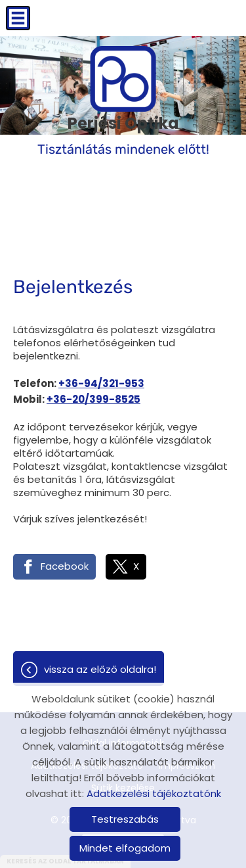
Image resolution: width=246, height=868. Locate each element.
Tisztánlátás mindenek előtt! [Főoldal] (123, 134)
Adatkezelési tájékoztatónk (154, 793)
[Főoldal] (123, 79)
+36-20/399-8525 (93, 399)
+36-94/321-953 (101, 383)
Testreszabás (125, 819)
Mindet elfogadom (125, 848)
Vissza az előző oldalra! (100, 669)
